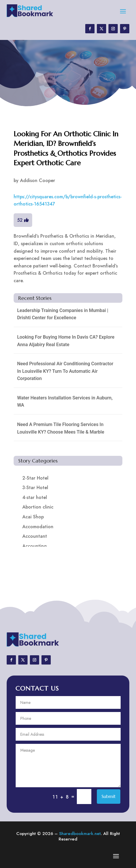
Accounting (35, 546)
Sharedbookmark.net (80, 834)
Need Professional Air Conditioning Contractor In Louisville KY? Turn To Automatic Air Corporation (65, 371)
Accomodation (38, 527)
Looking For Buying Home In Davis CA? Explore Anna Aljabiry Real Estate (66, 341)
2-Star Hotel (35, 478)
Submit (109, 796)
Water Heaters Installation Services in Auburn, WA (65, 402)
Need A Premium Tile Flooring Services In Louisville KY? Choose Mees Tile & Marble (61, 428)
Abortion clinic (38, 507)
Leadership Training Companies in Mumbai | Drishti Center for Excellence (63, 314)
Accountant (35, 536)
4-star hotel (35, 497)
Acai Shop (33, 517)
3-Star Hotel (35, 488)
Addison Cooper (38, 180)
